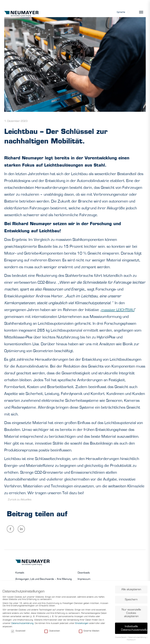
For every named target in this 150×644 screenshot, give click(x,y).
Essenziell (18, 632)
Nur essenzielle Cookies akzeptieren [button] (131, 614)
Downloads (84, 573)
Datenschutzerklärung (22, 624)
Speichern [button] (131, 601)
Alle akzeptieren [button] (131, 591)
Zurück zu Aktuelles (20, 499)
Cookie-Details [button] (121, 639)
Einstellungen (82, 624)
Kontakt (20, 573)
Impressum (84, 579)
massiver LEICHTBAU (120, 310)
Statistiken (52, 632)
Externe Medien (89, 632)
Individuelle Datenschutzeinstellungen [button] (134, 629)
